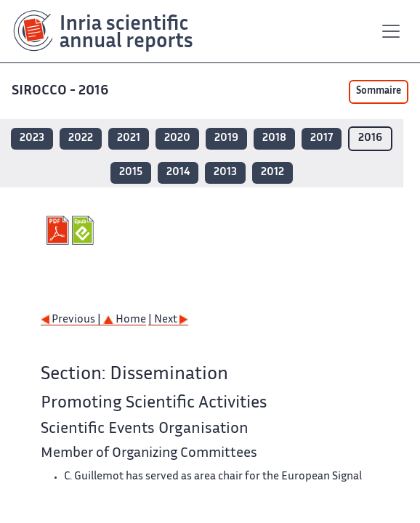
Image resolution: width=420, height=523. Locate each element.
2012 (272, 173)
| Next (168, 320)
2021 (129, 138)
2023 (32, 138)
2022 (81, 138)
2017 (322, 138)
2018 (274, 138)
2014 (178, 173)
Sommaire (379, 92)
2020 (177, 138)
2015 (131, 173)
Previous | (72, 320)
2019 (226, 138)
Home (125, 320)
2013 (225, 173)
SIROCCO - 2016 (61, 91)
